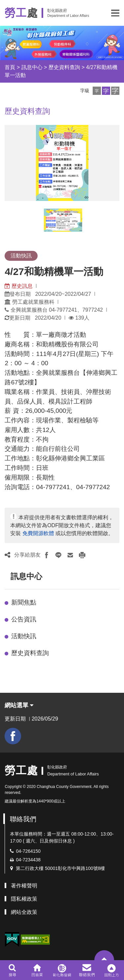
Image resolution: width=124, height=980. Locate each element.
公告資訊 (24, 619)
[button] (115, 13)
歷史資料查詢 (64, 67)
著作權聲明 (24, 886)
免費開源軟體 (38, 533)
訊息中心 (32, 67)
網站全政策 (24, 912)
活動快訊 (24, 636)
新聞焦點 (24, 602)
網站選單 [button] (19, 705)
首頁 (10, 67)
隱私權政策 (24, 899)
